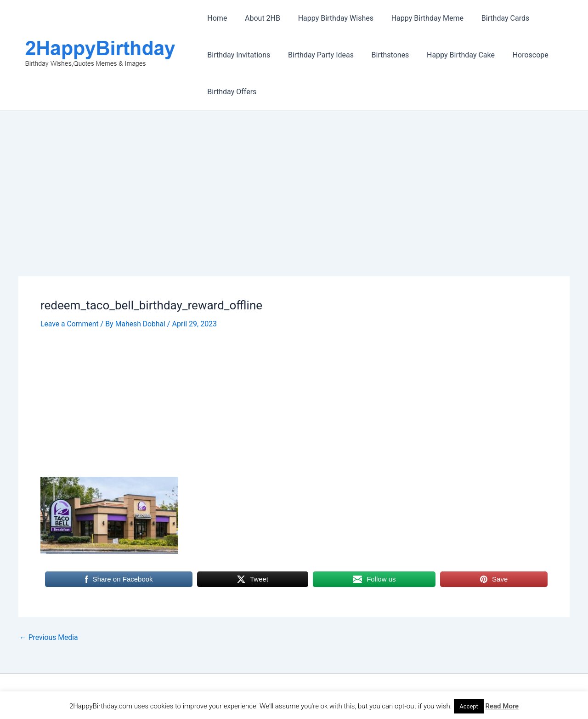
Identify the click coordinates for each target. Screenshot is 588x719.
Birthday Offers (230, 92)
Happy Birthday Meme (416, 18)
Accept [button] (469, 706)
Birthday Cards (492, 18)
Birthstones (383, 55)
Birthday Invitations (237, 55)
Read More (502, 706)
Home (216, 18)
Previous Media (49, 637)
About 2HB (258, 18)
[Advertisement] (294, 208)
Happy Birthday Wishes (328, 18)
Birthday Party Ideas (316, 55)
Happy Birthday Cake (450, 55)
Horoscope (517, 55)
